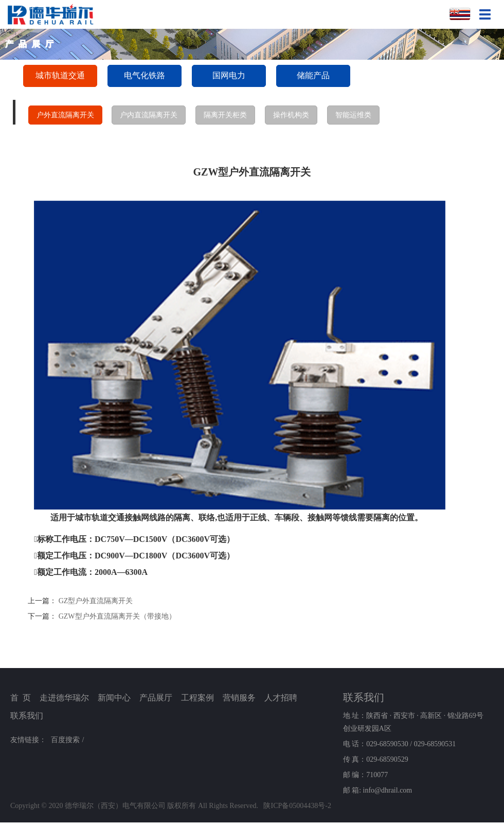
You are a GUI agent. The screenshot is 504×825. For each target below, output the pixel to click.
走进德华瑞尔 (64, 698)
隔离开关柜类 (225, 115)
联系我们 (27, 716)
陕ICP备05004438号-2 (297, 806)
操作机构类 (291, 115)
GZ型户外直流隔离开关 (96, 601)
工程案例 (197, 698)
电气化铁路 (145, 75)
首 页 (21, 698)
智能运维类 (353, 115)
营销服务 (239, 698)
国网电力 (229, 75)
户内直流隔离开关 (149, 115)
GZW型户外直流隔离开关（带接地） (117, 616)
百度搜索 (65, 740)
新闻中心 (114, 698)
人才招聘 (281, 698)
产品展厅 (156, 698)
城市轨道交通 (60, 75)
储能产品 (313, 75)
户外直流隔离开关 (65, 115)
